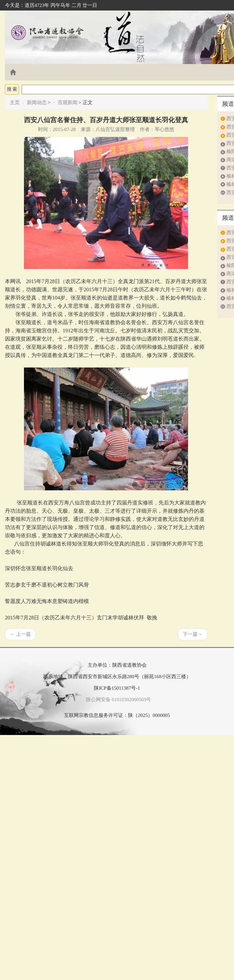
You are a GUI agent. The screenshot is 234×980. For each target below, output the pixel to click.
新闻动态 (37, 102)
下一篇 (193, 634)
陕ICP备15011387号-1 (117, 688)
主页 (15, 102)
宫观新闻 (68, 102)
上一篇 (20, 634)
